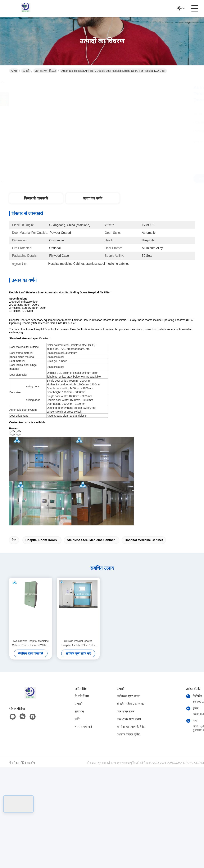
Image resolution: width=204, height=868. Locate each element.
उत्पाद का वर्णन (93, 198)
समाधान (79, 711)
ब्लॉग (77, 719)
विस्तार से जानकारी (36, 198)
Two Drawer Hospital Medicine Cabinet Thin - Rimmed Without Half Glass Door (31, 643)
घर (14, 71)
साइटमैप (31, 763)
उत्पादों (26, 71)
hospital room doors (41, 540)
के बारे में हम (82, 696)
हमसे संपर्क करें (83, 727)
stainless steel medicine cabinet (91, 540)
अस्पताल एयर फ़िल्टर (45, 71)
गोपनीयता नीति (17, 763)
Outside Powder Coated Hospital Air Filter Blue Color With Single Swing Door (78, 643)
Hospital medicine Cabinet (144, 540)
